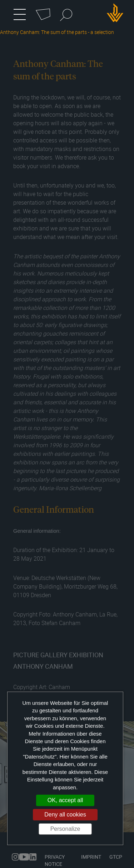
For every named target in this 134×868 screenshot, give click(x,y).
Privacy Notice (55, 860)
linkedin (33, 857)
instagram (15, 857)
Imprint (91, 857)
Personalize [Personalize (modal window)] (65, 829)
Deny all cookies (65, 815)
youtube (24, 857)
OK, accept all (65, 800)
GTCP (116, 857)
